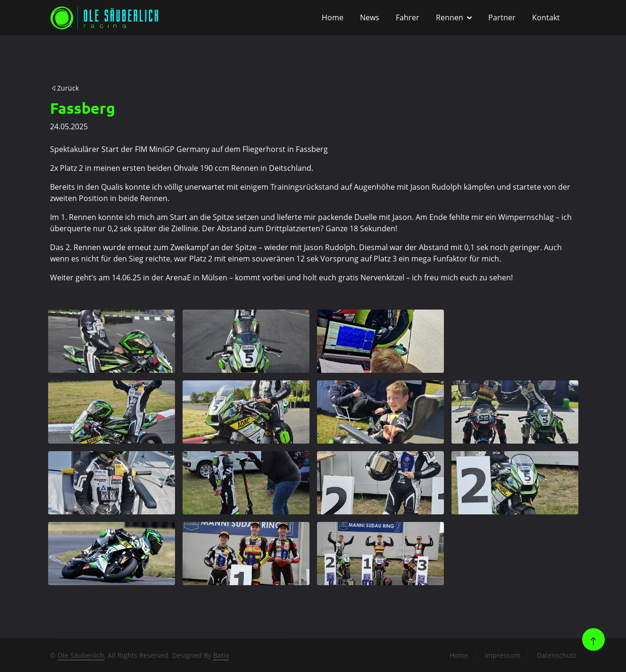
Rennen (450, 17)
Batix (221, 655)
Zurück (65, 88)
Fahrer (408, 17)
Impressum (502, 655)
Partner (502, 17)
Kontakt (546, 17)
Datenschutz (557, 655)
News (370, 17)
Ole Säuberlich (81, 655)
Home (333, 17)
